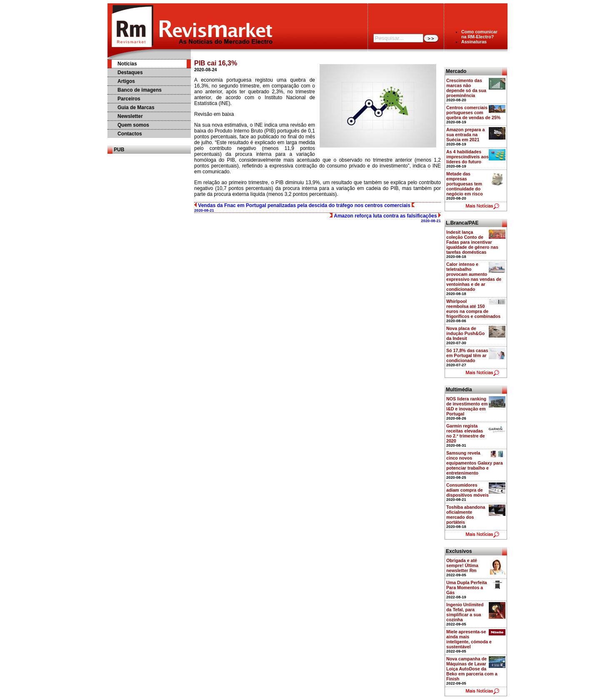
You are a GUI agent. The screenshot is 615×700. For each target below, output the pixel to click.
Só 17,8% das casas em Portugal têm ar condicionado (467, 355)
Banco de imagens (140, 90)
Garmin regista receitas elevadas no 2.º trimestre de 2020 (466, 433)
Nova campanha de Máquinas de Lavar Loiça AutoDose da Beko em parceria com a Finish (472, 669)
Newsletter (130, 116)
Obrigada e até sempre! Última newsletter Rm (462, 565)
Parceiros (129, 99)
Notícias (127, 64)
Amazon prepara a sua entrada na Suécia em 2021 (465, 135)
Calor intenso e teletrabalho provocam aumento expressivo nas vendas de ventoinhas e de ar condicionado (474, 277)
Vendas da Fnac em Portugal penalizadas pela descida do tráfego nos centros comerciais (304, 207)
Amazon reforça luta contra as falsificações (385, 218)
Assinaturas (474, 42)
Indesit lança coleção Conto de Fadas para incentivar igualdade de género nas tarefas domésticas (472, 242)
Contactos (130, 134)
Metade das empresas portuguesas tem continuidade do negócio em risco (465, 184)
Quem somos (133, 125)
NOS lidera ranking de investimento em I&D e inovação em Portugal (467, 406)
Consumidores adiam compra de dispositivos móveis (467, 490)
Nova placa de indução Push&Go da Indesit (465, 333)
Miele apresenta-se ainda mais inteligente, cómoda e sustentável (469, 639)
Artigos (126, 81)
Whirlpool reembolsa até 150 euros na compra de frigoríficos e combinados (473, 309)
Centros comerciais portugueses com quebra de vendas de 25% (473, 112)
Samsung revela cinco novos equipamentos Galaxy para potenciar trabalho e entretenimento (475, 463)
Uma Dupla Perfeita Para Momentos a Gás (467, 587)
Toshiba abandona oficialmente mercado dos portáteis (466, 515)
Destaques (130, 72)
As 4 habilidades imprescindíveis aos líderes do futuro (467, 157)
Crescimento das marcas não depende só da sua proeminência (466, 88)
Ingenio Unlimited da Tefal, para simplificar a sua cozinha (465, 612)
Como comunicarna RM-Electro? (479, 34)
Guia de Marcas (136, 107)
